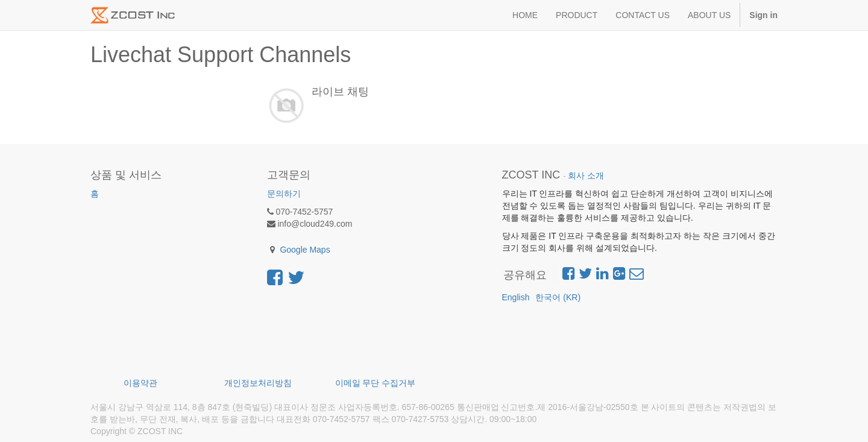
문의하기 (284, 194)
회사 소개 (586, 176)
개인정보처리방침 (258, 383)
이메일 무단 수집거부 (376, 383)
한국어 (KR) (558, 297)
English (516, 297)
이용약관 (140, 383)
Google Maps (305, 250)
